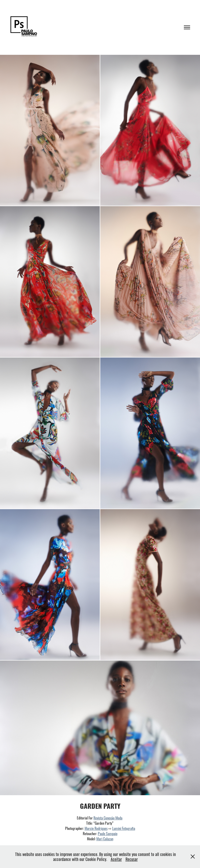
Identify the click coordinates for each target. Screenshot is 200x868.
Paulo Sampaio (108, 833)
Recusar (132, 859)
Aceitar (116, 859)
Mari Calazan (105, 839)
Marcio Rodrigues (96, 828)
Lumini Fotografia (124, 828)
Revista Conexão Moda (108, 818)
